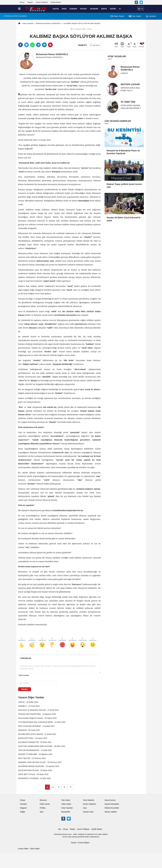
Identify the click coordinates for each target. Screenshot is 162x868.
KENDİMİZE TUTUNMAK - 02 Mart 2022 (35, 778)
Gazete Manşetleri (112, 804)
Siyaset (84, 9)
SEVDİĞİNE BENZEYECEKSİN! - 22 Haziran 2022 (39, 766)
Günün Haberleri (89, 804)
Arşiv (85, 808)
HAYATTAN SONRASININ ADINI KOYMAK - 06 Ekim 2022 (42, 746)
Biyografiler (66, 812)
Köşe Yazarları (28, 23)
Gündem (73, 9)
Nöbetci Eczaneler (112, 808)
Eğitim (113, 9)
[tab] (26, 658)
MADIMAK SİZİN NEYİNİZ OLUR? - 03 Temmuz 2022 (40, 762)
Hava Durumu (110, 800)
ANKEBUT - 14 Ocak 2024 (29, 706)
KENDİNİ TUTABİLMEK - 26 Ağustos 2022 (35, 754)
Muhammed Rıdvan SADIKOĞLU (49, 23)
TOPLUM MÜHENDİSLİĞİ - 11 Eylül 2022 (35, 750)
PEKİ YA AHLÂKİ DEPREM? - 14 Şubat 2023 (36, 726)
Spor (64, 9)
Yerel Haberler (89, 800)
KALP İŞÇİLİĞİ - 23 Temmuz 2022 (32, 758)
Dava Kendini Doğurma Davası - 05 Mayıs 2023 (37, 718)
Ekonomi (94, 9)
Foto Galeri (135, 16)
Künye (22, 2)
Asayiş (56, 9)
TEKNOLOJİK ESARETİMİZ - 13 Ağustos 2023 (37, 714)
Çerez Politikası (42, 2)
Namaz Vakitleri (111, 812)
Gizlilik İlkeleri (56, 2)
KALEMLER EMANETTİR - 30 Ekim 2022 (35, 742)
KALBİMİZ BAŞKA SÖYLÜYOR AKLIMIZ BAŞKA (82, 23)
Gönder (25, 689)
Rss (60, 829)
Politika (43, 808)
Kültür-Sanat (45, 804)
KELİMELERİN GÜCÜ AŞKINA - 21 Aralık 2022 (37, 734)
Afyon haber (35, 849)
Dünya (104, 9)
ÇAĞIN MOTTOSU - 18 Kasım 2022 (33, 738)
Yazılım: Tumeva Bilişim (80, 843)
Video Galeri (117, 16)
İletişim (30, 2)
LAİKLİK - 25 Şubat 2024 (28, 702)
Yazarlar (151, 16)
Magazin (23, 808)
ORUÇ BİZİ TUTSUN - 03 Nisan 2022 (33, 774)
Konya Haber (23, 849)
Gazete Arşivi (88, 812)
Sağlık (23, 812)
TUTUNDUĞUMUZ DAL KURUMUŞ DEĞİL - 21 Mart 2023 (42, 722)
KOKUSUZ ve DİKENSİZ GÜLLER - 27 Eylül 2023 (38, 710)
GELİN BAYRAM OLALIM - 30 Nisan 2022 (35, 770)
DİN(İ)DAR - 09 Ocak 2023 (29, 730)
